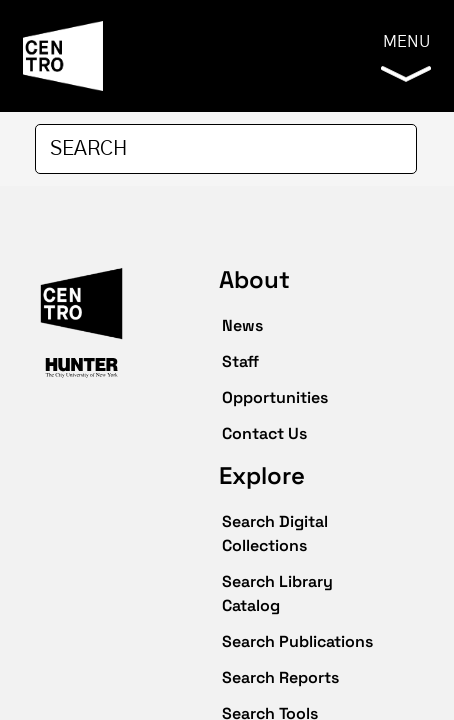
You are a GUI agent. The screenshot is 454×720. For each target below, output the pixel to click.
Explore (262, 475)
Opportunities (275, 397)
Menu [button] (406, 58)
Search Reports (280, 677)
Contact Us (264, 433)
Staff (240, 361)
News (242, 325)
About (254, 279)
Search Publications (297, 641)
